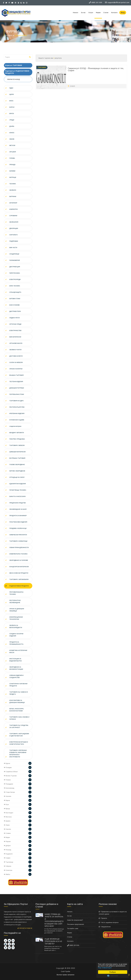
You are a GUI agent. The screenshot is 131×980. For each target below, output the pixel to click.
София (7, 858)
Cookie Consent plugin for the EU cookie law (113, 976)
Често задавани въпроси (109, 922)
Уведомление (105, 927)
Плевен (7, 780)
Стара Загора (9, 792)
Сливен (7, 833)
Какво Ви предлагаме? (75, 920)
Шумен (7, 821)
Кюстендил (9, 813)
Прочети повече (25, 928)
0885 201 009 (74, 945)
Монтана (8, 817)
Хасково (8, 796)
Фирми (98, 13)
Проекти (103, 918)
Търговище (9, 862)
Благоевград (9, 788)
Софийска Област (11, 772)
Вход (123, 13)
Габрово (8, 866)
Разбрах (113, 972)
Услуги (91, 13)
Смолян (7, 829)
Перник (7, 841)
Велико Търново (10, 776)
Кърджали (8, 854)
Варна (7, 800)
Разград (7, 850)
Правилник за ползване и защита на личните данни (113, 913)
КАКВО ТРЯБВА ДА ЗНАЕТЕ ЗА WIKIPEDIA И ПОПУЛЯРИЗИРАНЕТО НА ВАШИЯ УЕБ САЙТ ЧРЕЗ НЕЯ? (54, 920)
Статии (106, 13)
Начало (75, 13)
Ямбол (7, 874)
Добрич (7, 846)
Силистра (8, 870)
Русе (6, 804)
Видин (7, 837)
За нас (83, 13)
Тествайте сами (73, 929)
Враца (7, 809)
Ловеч (7, 825)
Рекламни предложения (75, 924)
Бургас (7, 763)
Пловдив (8, 768)
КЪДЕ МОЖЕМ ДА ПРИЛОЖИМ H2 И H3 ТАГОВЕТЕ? (53, 941)
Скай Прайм (65, 971)
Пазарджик (8, 784)
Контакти (114, 13)
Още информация (116, 968)
